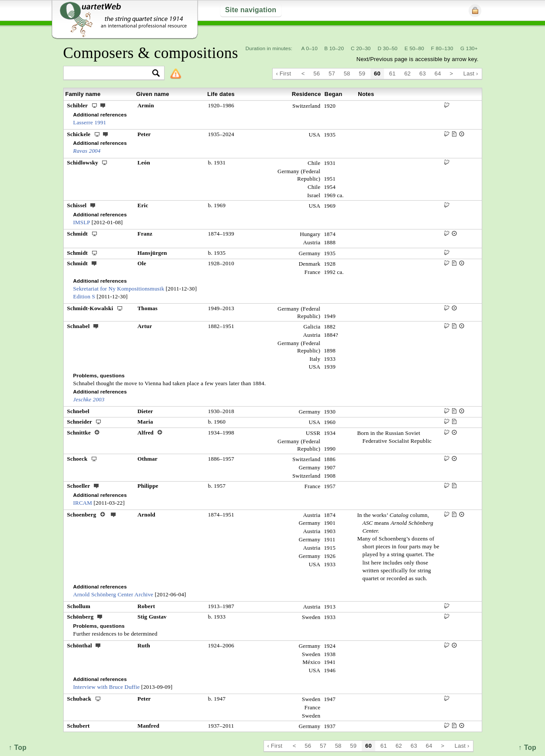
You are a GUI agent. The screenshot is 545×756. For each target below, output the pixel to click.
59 (362, 74)
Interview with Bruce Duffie (107, 687)
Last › (471, 74)
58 (347, 74)
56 (317, 74)
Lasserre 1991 (90, 122)
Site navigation (251, 10)
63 (423, 74)
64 (438, 74)
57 (332, 74)
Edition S (84, 296)
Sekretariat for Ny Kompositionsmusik (119, 289)
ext (103, 105)
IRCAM (83, 503)
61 (392, 74)
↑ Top (527, 747)
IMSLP (82, 222)
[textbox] (110, 74)
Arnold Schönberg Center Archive (113, 594)
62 (407, 74)
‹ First (284, 74)
